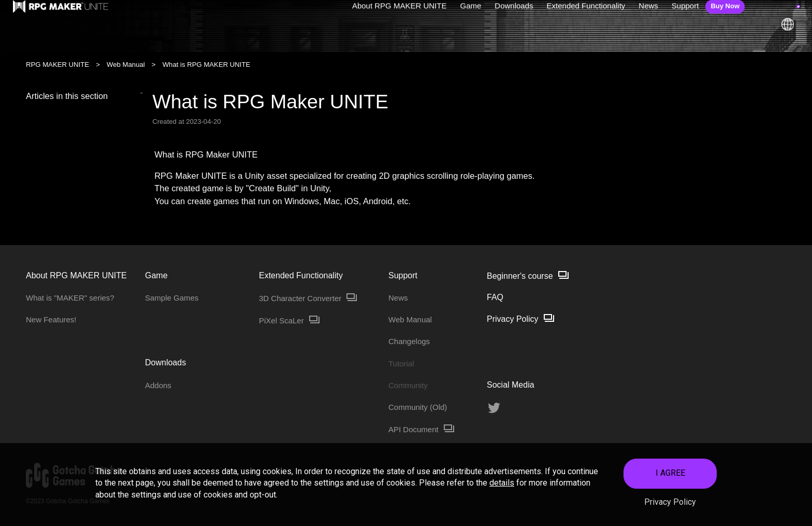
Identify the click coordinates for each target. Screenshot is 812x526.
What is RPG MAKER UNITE (207, 65)
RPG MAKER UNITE (57, 65)
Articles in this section (84, 96)
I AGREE (670, 477)
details (502, 487)
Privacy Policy (670, 506)
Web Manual (126, 65)
